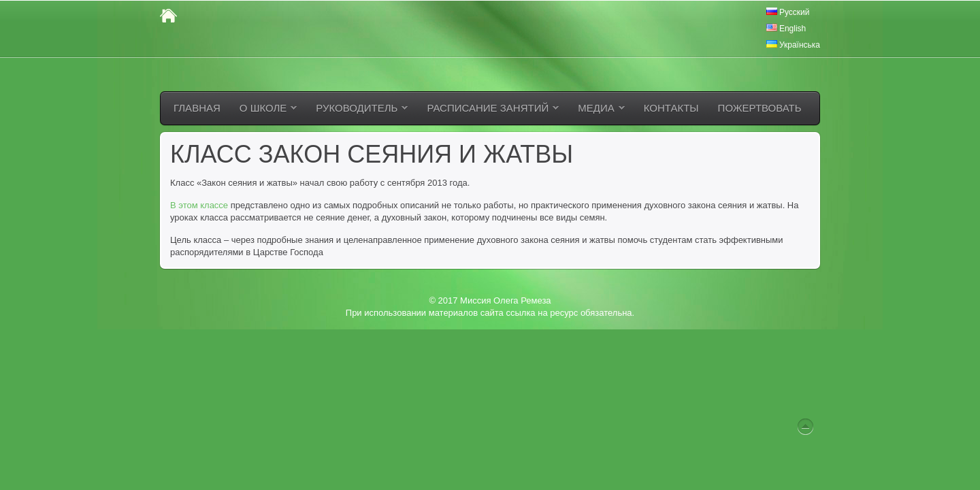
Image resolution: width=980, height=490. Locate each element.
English (786, 29)
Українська (793, 45)
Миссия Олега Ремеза (506, 300)
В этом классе (199, 205)
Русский (788, 12)
